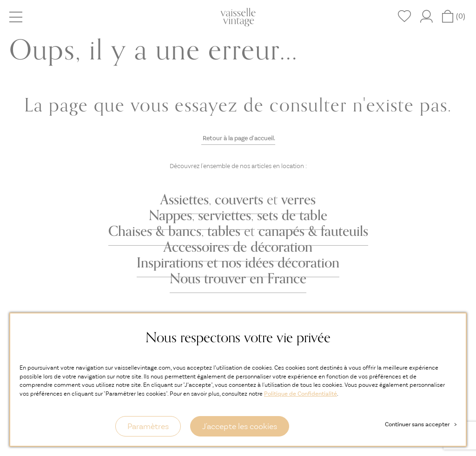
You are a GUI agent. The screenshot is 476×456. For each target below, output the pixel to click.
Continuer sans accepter (421, 424)
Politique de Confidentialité (301, 394)
